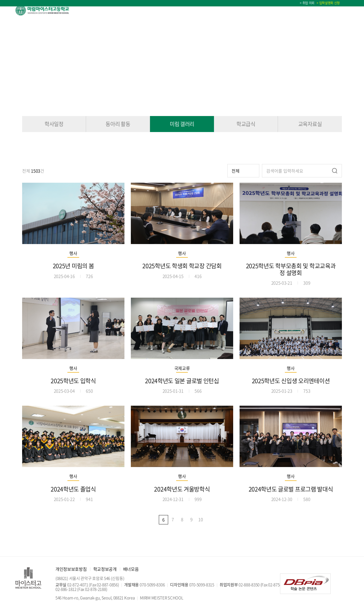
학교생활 (231, 10)
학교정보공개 (105, 569)
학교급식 (246, 124)
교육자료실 (310, 124)
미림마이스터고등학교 (48, 10)
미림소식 (266, 10)
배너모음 (131, 569)
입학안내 (161, 10)
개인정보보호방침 (71, 569)
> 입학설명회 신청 (327, 3)
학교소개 (126, 10)
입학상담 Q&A (306, 10)
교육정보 (196, 10)
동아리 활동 (118, 124)
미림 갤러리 (182, 124)
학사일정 (340, 10)
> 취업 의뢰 (307, 3)
